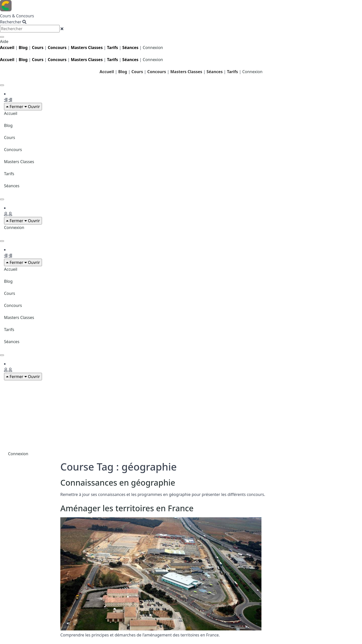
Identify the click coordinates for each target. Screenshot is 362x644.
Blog (23, 48)
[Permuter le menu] (2, 85)
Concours (57, 48)
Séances (130, 48)
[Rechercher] (2, 37)
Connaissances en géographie (118, 482)
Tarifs (113, 48)
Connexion (153, 48)
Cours (10, 137)
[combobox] (30, 29)
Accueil (107, 72)
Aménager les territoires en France (127, 508)
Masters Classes (19, 162)
